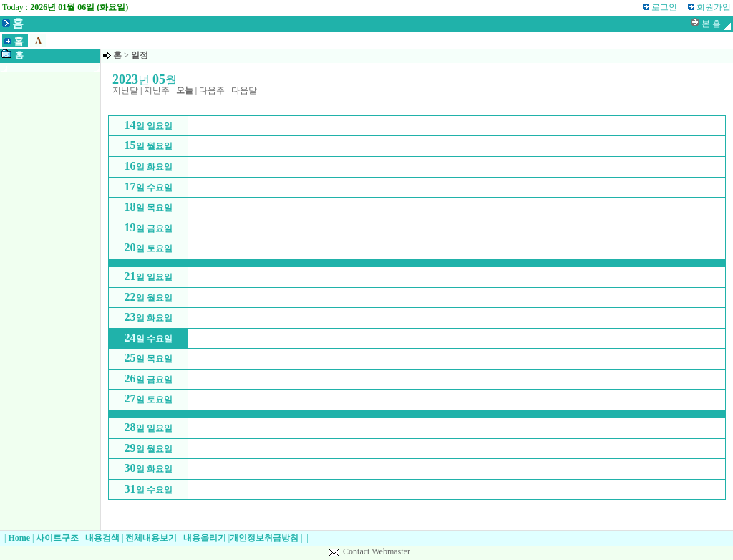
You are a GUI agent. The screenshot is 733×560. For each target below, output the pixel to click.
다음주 (212, 90)
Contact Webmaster (377, 551)
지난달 (125, 90)
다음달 (244, 90)
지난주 (157, 90)
